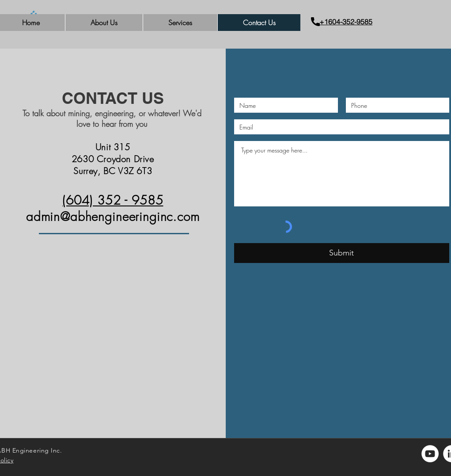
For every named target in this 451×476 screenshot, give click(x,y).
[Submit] (342, 253)
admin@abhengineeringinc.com (113, 216)
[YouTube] (430, 454)
